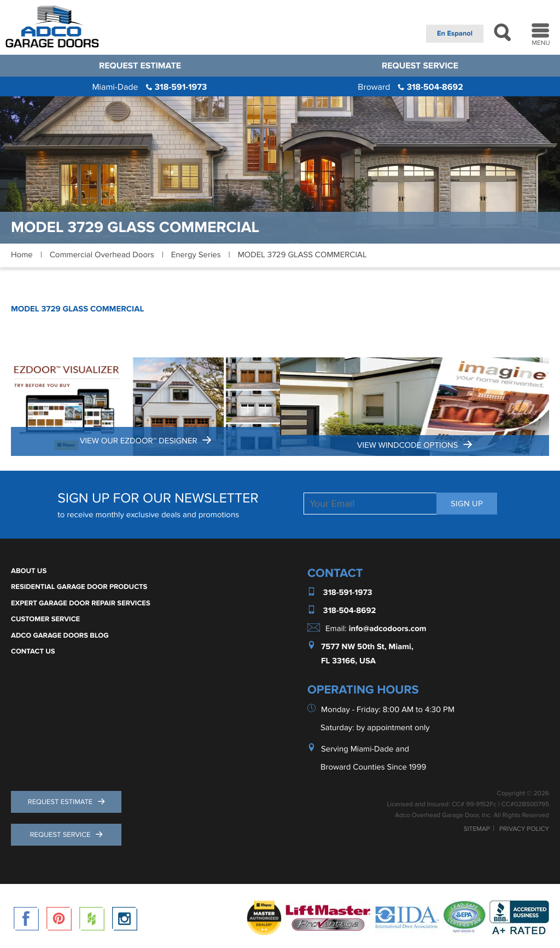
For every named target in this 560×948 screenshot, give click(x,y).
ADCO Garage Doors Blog (60, 635)
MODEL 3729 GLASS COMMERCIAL (77, 309)
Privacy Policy (524, 829)
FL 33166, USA (348, 661)
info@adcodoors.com (388, 629)
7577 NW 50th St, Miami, (367, 647)
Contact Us (33, 651)
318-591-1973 (149, 87)
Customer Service (45, 619)
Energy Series (196, 255)
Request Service (420, 66)
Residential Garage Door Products (79, 587)
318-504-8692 (410, 87)
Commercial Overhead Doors (102, 255)
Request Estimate (140, 66)
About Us (29, 571)
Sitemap (477, 829)
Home (22, 255)
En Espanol (455, 33)
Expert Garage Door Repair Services (81, 603)
